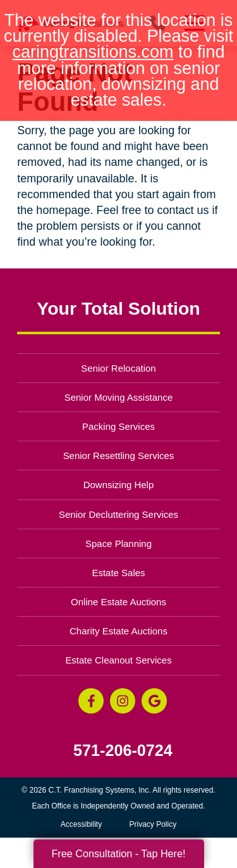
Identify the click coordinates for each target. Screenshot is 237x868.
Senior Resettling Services (119, 456)
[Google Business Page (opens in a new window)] (154, 701)
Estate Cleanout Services (118, 660)
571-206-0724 (123, 751)
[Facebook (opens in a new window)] (91, 701)
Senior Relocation (118, 368)
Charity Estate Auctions (118, 631)
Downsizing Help (119, 485)
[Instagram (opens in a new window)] (123, 701)
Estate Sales (118, 573)
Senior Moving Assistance (119, 397)
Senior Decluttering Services (118, 514)
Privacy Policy (153, 824)
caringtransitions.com (93, 52)
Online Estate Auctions (118, 602)
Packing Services (118, 426)
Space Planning (118, 544)
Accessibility (81, 824)
